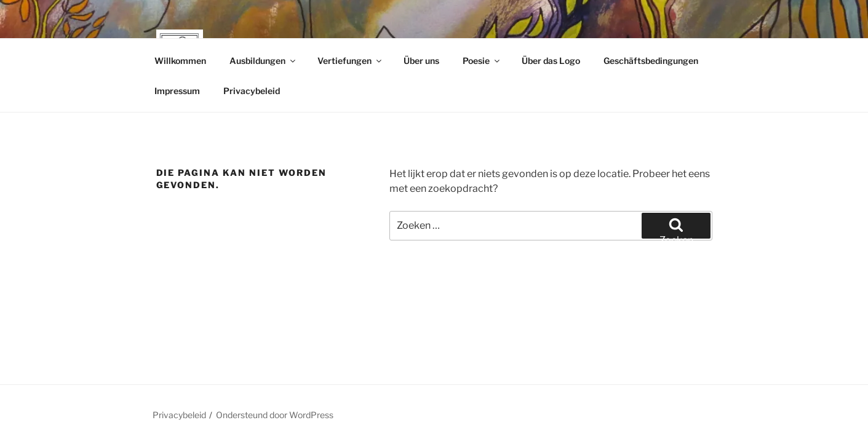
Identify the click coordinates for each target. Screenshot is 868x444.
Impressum (177, 91)
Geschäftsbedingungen (651, 61)
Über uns (421, 61)
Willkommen (180, 61)
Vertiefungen (350, 61)
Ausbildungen (263, 61)
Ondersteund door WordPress (275, 415)
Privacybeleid (252, 91)
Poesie (482, 61)
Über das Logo (551, 61)
